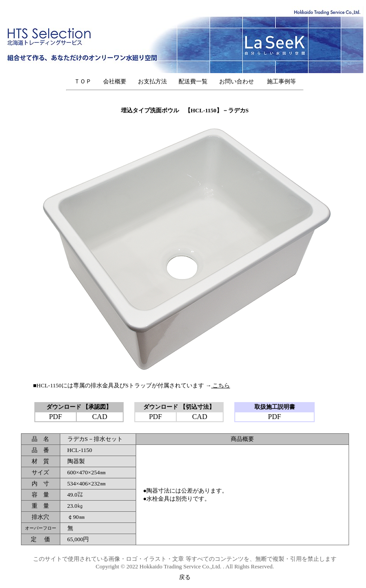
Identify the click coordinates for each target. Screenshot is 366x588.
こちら (220, 385)
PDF (56, 417)
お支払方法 (152, 81)
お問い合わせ (239, 81)
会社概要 (115, 81)
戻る (185, 577)
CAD (100, 417)
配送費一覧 (193, 81)
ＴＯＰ (83, 81)
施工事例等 (281, 81)
